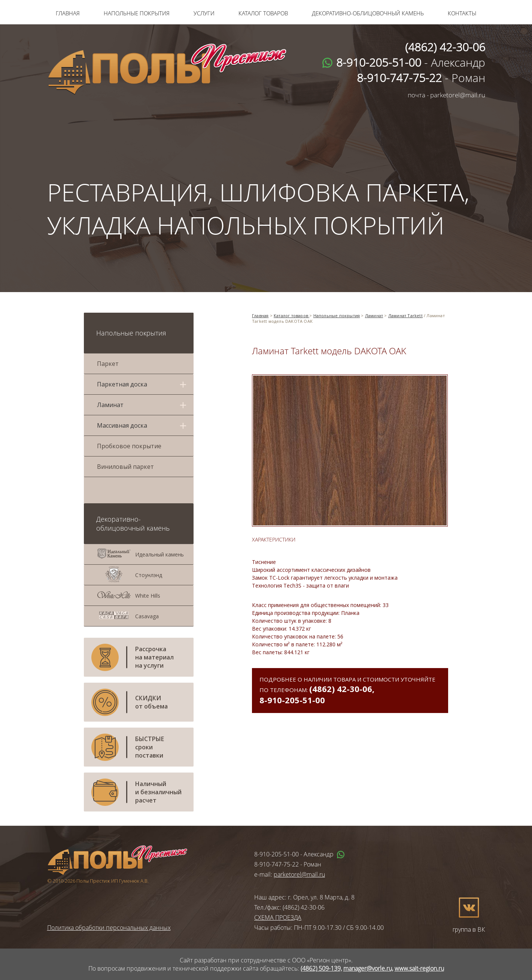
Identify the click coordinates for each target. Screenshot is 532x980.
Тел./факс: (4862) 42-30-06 (289, 907)
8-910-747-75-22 (276, 864)
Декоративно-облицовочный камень (368, 13)
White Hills (148, 596)
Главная (68, 13)
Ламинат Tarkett (405, 315)
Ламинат (374, 315)
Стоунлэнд (149, 575)
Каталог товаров (263, 13)
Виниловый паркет (125, 467)
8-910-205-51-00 (292, 700)
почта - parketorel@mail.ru (446, 95)
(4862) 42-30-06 (341, 689)
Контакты (462, 13)
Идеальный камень (159, 554)
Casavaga (147, 616)
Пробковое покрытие (129, 446)
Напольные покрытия (137, 13)
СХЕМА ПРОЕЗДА (278, 917)
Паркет (108, 364)
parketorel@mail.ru (299, 874)
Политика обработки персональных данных (109, 928)
